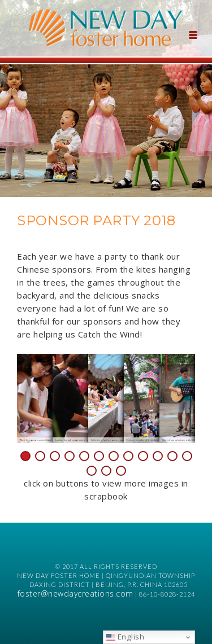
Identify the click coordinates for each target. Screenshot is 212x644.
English (125, 637)
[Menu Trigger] (193, 34)
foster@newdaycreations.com (75, 593)
